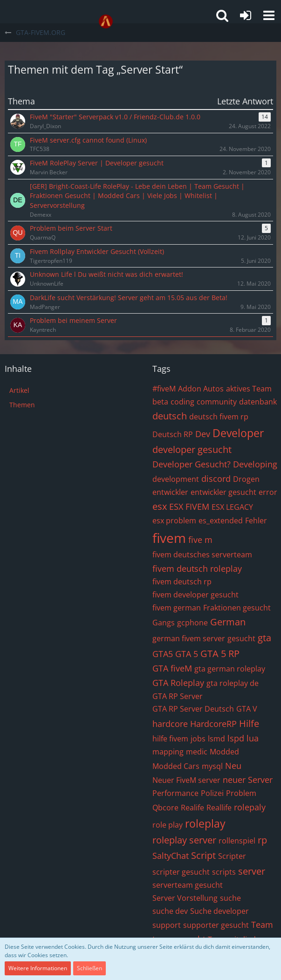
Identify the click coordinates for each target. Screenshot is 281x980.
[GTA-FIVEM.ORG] (106, 21)
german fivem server (189, 638)
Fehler (256, 521)
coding (182, 402)
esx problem (174, 521)
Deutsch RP (173, 434)
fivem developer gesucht (195, 595)
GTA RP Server (178, 696)
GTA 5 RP (220, 654)
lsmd (216, 739)
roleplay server (184, 840)
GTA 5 (187, 654)
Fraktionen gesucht (237, 608)
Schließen (89, 968)
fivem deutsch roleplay (197, 569)
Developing (255, 464)
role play (168, 825)
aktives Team (249, 389)
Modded (224, 752)
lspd (236, 738)
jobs (198, 739)
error (268, 492)
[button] (269, 15)
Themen (22, 405)
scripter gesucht (181, 872)
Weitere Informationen (38, 968)
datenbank (258, 402)
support (167, 925)
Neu (233, 766)
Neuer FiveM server (186, 780)
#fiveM (164, 389)
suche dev (170, 911)
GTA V (247, 709)
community (217, 402)
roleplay (205, 823)
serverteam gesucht (188, 885)
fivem (169, 538)
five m (200, 540)
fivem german (177, 608)
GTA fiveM (172, 668)
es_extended (221, 521)
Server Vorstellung (185, 898)
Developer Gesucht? (192, 464)
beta (160, 402)
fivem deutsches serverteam (202, 555)
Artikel (19, 390)
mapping (168, 752)
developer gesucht (192, 449)
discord (216, 479)
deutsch (170, 416)
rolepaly (250, 807)
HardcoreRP (213, 724)
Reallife (219, 808)
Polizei (212, 793)
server (252, 871)
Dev (203, 434)
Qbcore (165, 808)
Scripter (232, 856)
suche (230, 898)
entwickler (170, 492)
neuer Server (248, 780)
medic (197, 752)
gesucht (241, 638)
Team (262, 925)
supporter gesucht (216, 925)
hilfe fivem (170, 739)
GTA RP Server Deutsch (193, 709)
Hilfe (249, 723)
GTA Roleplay (178, 683)
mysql (212, 766)
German (228, 622)
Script (203, 855)
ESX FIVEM (189, 507)
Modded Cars (176, 766)
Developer (238, 433)
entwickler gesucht (223, 492)
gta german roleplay (230, 669)
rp (262, 840)
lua (253, 738)
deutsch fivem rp (219, 417)
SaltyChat (171, 856)
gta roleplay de (233, 683)
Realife (192, 808)
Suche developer (219, 911)
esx (160, 506)
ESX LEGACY (232, 507)
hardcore (170, 724)
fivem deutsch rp (182, 582)
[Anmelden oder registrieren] (246, 15)
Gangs (164, 623)
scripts (224, 872)
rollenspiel (237, 841)
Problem (241, 793)
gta (264, 638)
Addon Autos (201, 389)
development (176, 479)
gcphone (192, 623)
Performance (175, 793)
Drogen (246, 479)
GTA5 (163, 654)
